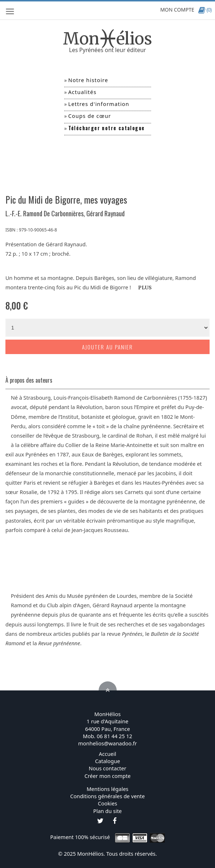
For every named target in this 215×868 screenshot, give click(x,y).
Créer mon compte (108, 776)
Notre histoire (88, 80)
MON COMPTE (177, 10)
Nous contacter (108, 768)
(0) (205, 10)
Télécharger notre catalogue (107, 128)
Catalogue (107, 761)
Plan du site (107, 811)
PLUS (145, 288)
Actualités (82, 92)
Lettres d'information (99, 104)
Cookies (107, 803)
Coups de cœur (90, 116)
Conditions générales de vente (107, 796)
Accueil (108, 754)
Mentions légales (108, 789)
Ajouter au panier (107, 347)
